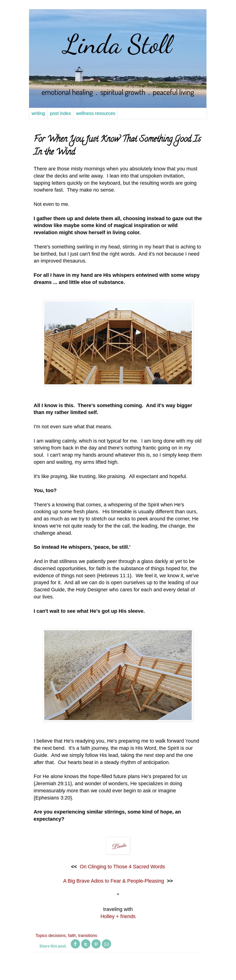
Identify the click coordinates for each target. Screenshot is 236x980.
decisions (57, 936)
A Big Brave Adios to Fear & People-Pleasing (114, 881)
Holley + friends (118, 916)
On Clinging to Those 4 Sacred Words (122, 867)
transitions (88, 936)
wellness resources (96, 113)
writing (38, 113)
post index (60, 113)
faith (72, 936)
